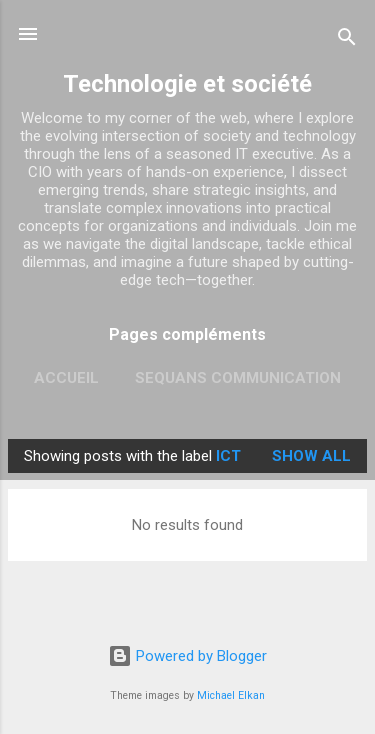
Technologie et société (187, 84)
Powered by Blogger (187, 656)
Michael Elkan (231, 695)
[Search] (347, 40)
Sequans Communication (238, 378)
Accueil (66, 378)
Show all (311, 456)
